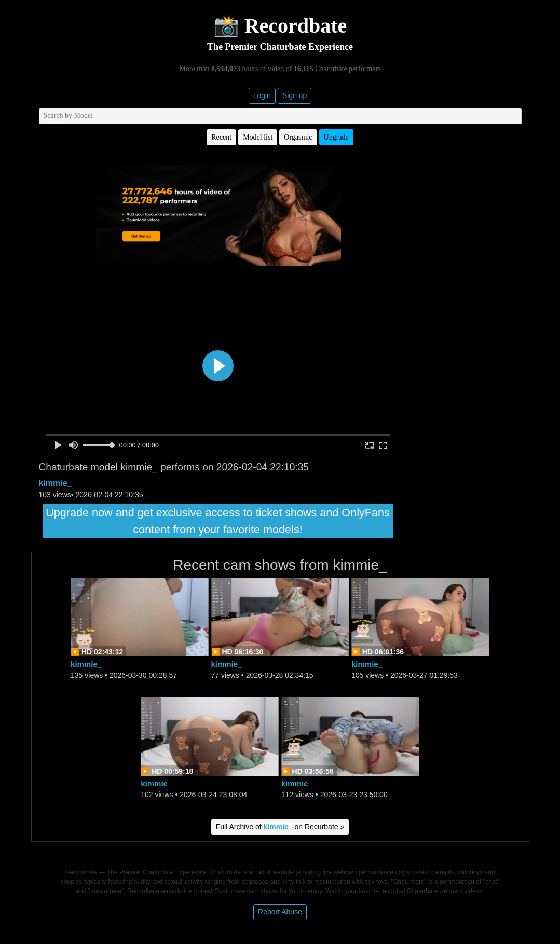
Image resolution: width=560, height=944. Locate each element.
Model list (258, 137)
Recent (221, 137)
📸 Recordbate (280, 26)
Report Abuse (280, 912)
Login (262, 95)
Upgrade (336, 137)
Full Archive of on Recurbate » (280, 827)
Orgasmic (298, 137)
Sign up (295, 95)
